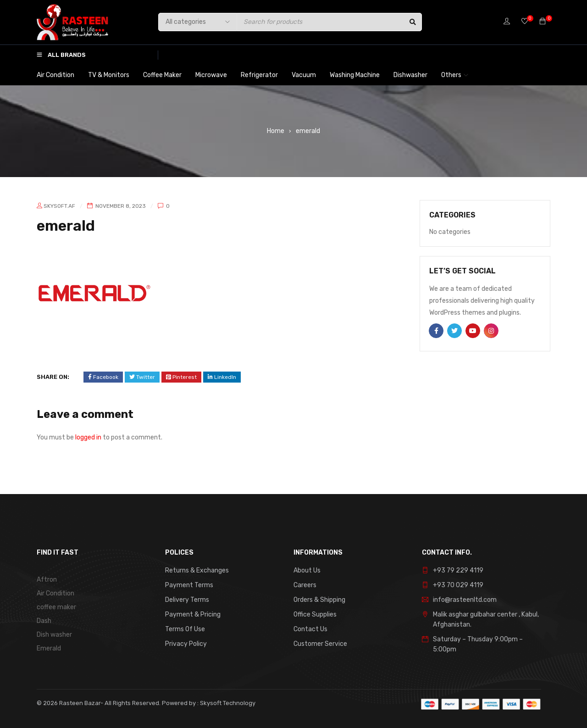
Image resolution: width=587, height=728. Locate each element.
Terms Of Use (185, 629)
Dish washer (54, 635)
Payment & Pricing (193, 614)
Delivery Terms (187, 600)
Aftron (47, 580)
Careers (305, 585)
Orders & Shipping (319, 600)
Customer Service (320, 644)
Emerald (49, 648)
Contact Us (310, 629)
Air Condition (55, 593)
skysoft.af (59, 206)
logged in (88, 437)
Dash (44, 621)
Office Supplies (315, 614)
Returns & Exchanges (197, 570)
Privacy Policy (186, 644)
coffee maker (56, 607)
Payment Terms (189, 585)
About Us (307, 570)
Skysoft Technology (227, 703)
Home (276, 131)
